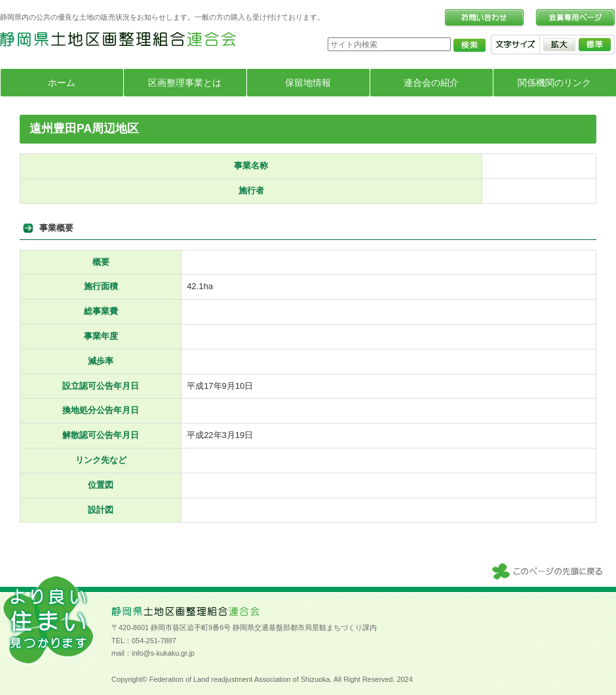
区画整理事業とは (185, 83)
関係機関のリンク (554, 83)
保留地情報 (308, 83)
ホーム (62, 83)
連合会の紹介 (431, 83)
